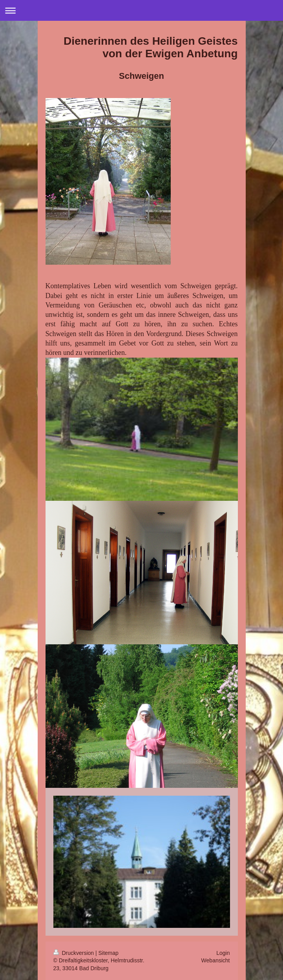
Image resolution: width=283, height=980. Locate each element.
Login (223, 953)
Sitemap (109, 953)
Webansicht (216, 960)
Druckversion (74, 953)
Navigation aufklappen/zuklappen (141, 10)
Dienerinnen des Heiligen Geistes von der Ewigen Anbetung (151, 47)
